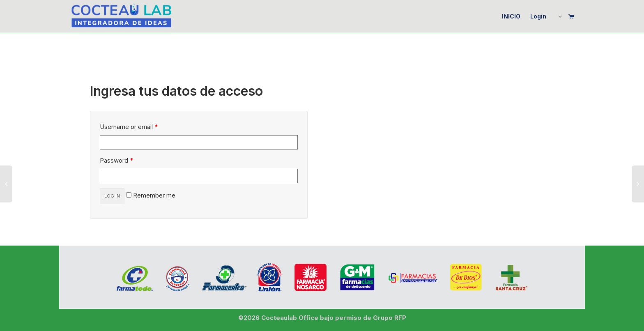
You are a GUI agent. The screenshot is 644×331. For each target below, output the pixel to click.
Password (117, 160)
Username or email (129, 127)
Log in (112, 196)
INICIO (511, 16)
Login (538, 16)
